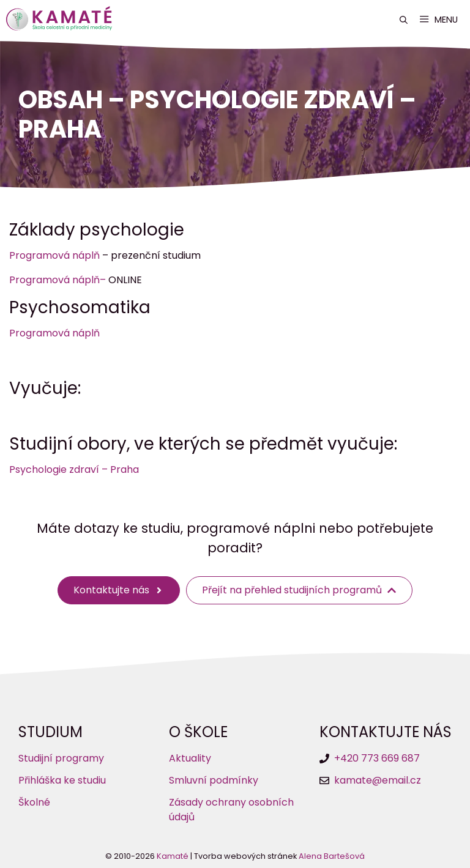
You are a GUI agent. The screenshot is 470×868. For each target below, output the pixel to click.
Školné (34, 802)
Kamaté (173, 856)
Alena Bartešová (332, 856)
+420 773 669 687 (377, 758)
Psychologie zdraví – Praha (74, 469)
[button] (404, 20)
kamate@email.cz (378, 780)
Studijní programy (61, 758)
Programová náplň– (58, 280)
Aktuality (190, 758)
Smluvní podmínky (214, 780)
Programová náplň (54, 255)
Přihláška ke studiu (62, 780)
